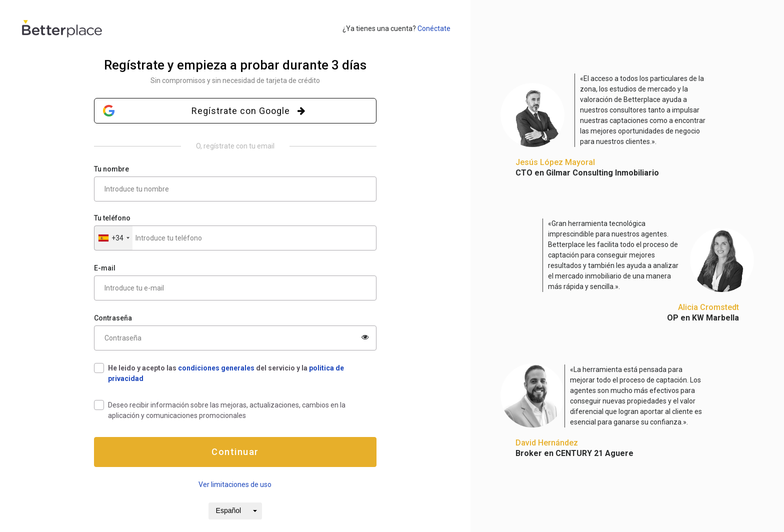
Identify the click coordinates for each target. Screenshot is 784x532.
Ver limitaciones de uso (235, 484)
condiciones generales (216, 368)
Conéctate (434, 28)
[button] (113, 238)
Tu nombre (111, 169)
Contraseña (113, 318)
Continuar (235, 452)
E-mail (105, 268)
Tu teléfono (112, 218)
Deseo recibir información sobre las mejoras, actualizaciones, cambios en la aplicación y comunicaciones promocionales (227, 410)
